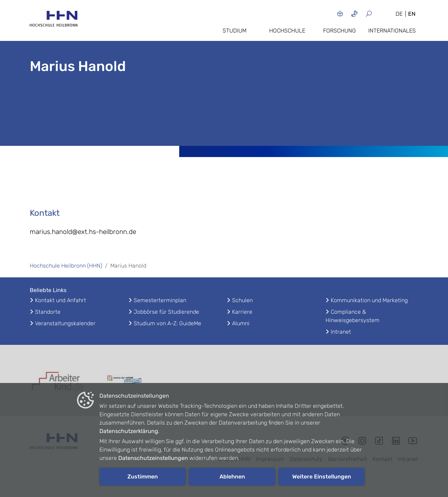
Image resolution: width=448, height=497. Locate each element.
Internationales (392, 31)
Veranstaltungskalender (65, 323)
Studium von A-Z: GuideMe (167, 323)
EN (412, 14)
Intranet (341, 332)
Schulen (242, 300)
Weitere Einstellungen (322, 477)
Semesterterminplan (160, 300)
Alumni (241, 323)
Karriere (242, 312)
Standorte (48, 312)
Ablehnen (232, 477)
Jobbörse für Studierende (166, 312)
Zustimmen (143, 477)
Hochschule (287, 31)
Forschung (339, 31)
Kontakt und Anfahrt (61, 300)
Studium (234, 31)
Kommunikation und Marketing (369, 300)
